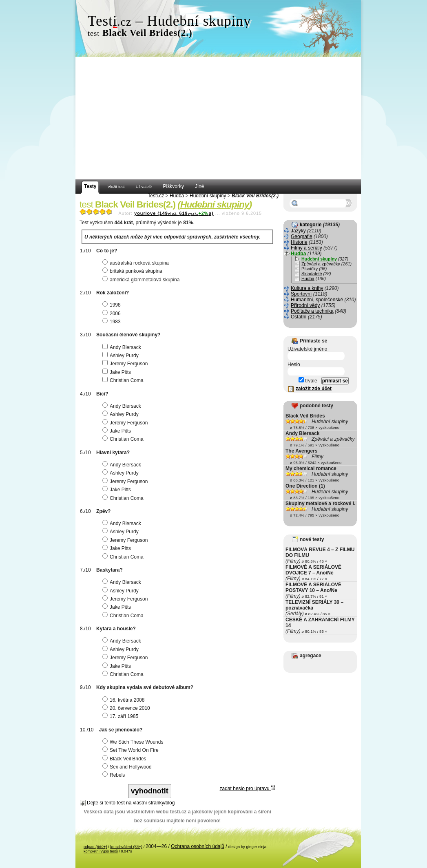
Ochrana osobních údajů (198, 846)
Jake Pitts (118, 372)
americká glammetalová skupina (142, 280)
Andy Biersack (123, 347)
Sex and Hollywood (128, 767)
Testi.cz (156, 196)
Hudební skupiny (208, 196)
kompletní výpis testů (101, 851)
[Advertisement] (218, 118)
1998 (113, 305)
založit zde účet (314, 389)
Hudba (177, 196)
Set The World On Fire (132, 750)
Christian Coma (124, 380)
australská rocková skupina (137, 263)
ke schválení (126, 847)
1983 (113, 322)
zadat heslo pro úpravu (248, 788)
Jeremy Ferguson (126, 364)
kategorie (311, 225)
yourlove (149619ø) (174, 213)
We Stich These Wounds (134, 742)
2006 (113, 314)
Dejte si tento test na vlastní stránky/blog (131, 803)
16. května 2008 (124, 700)
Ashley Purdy (122, 356)
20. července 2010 (127, 708)
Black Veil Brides (125, 759)
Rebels (115, 775)
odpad (95, 847)
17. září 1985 (121, 716)
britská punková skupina (133, 271)
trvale (308, 381)
